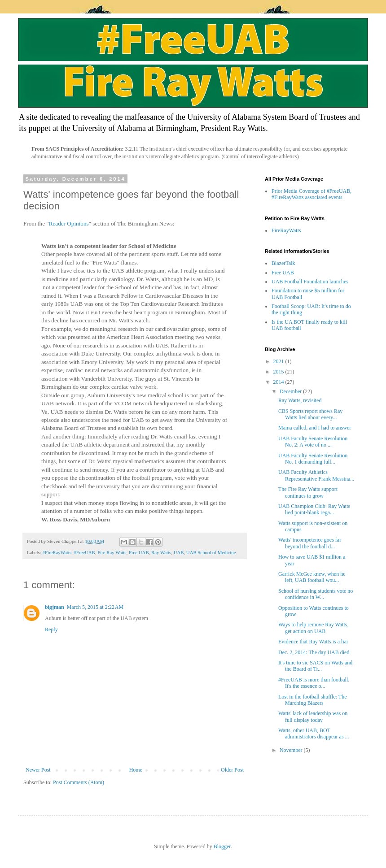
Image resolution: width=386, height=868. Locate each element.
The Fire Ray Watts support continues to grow (308, 492)
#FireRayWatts (57, 552)
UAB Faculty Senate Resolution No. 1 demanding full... (313, 459)
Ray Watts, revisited (300, 400)
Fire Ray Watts (112, 552)
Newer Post (38, 770)
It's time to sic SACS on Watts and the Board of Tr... (315, 666)
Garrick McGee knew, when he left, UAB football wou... (312, 577)
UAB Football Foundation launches (310, 282)
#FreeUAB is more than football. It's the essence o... (314, 683)
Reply (51, 629)
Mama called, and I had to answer (315, 428)
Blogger (222, 846)
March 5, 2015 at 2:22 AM (95, 607)
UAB (179, 552)
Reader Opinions (69, 224)
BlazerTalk (283, 263)
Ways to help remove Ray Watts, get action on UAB (313, 628)
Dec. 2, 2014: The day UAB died (314, 652)
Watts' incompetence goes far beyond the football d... (310, 543)
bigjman (55, 607)
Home (136, 770)
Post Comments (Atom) (79, 782)
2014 (279, 382)
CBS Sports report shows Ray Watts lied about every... (310, 414)
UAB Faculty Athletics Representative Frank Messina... (316, 475)
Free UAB (139, 552)
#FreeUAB (84, 552)
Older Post (232, 770)
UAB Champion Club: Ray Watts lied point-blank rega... (314, 509)
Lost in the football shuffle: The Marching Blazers (313, 700)
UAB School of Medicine (211, 552)
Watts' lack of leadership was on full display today (313, 716)
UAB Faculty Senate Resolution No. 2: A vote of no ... (313, 442)
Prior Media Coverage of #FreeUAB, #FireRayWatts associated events (311, 194)
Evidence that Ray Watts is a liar (313, 642)
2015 (279, 372)
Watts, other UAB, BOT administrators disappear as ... (314, 733)
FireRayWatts (286, 230)
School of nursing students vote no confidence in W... (316, 594)
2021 (279, 361)
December (291, 391)
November (292, 750)
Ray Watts (161, 552)
